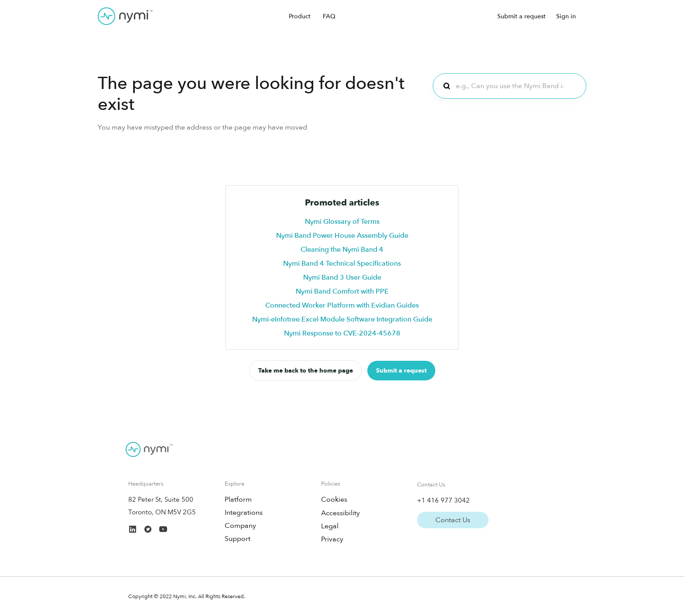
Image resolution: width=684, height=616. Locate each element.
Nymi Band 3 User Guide (342, 277)
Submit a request (522, 16)
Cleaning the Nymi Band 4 (342, 250)
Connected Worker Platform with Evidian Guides (342, 305)
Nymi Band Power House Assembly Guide (342, 236)
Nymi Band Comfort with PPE (342, 291)
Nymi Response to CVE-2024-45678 (342, 333)
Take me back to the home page (306, 371)
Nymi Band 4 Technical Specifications (342, 264)
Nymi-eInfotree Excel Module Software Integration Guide (342, 319)
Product (300, 16)
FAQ (329, 16)
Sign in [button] (566, 16)
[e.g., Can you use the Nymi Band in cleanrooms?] (510, 86)
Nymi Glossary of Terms (342, 222)
